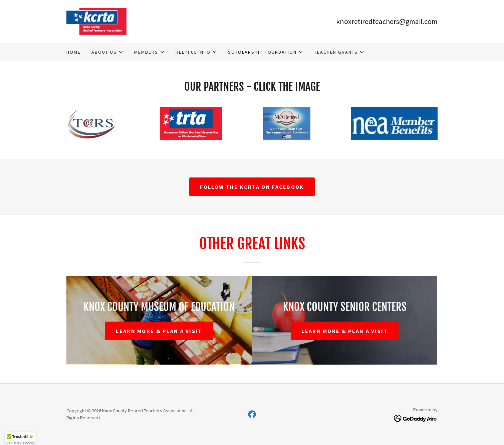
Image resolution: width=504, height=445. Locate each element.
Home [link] (74, 52)
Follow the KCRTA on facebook (252, 187)
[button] (107, 52)
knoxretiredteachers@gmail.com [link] (387, 21)
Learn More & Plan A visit (159, 331)
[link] (96, 21)
